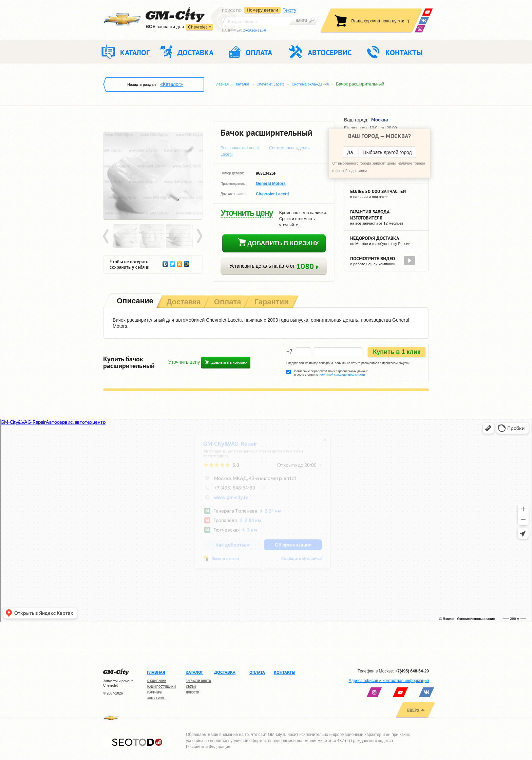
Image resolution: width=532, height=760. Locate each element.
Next (199, 236)
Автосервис (156, 698)
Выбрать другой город (387, 152)
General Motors (271, 184)
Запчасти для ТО (198, 681)
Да (350, 152)
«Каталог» (171, 84)
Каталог (243, 84)
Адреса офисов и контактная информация (389, 681)
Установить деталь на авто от (274, 266)
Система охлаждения (310, 84)
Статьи (191, 687)
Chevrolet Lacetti (271, 84)
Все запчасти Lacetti (240, 148)
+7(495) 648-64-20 (412, 671)
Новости (193, 692)
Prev (107, 236)
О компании (157, 681)
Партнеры (155, 692)
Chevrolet (197, 27)
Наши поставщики (161, 687)
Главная (222, 84)
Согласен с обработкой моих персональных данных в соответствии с (331, 373)
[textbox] (258, 21)
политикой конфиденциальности (342, 375)
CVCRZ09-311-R (255, 31)
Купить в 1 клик (397, 352)
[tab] (134, 301)
